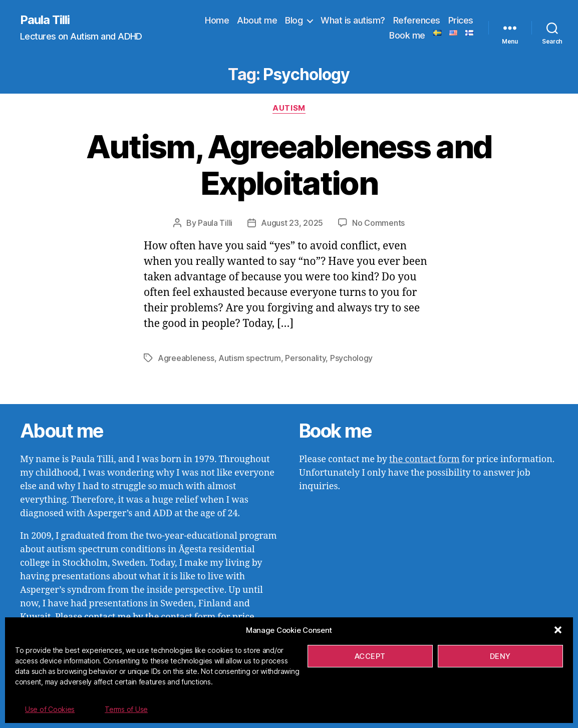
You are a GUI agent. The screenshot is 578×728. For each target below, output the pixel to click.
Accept (370, 656)
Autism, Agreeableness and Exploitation (289, 165)
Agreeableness (186, 358)
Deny (500, 656)
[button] (558, 630)
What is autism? (353, 20)
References (417, 20)
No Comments (378, 223)
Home (217, 20)
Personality (305, 358)
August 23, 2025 (292, 223)
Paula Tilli (45, 20)
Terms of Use (126, 709)
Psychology (351, 358)
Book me (407, 35)
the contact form (424, 459)
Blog (294, 20)
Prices (461, 20)
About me (257, 20)
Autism (289, 108)
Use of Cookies (50, 709)
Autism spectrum (250, 358)
